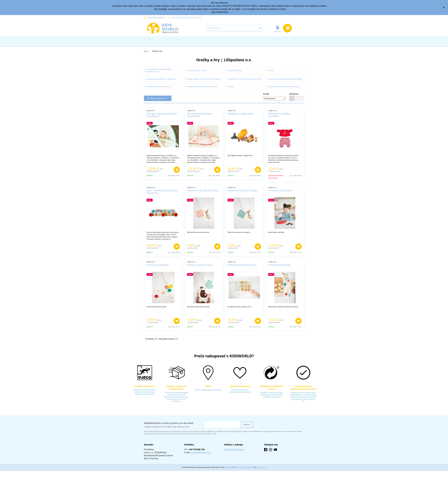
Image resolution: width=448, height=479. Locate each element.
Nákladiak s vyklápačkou (241, 114)
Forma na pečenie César (200, 265)
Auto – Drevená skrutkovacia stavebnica (162, 192)
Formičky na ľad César (280, 190)
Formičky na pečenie (158, 265)
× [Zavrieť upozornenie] (444, 7)
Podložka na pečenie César (242, 265)
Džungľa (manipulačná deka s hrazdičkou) (162, 115)
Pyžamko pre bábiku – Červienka (280, 115)
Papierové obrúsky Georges (242, 190)
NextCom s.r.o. (261, 467)
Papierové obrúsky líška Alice (203, 190)
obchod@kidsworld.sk (156, 17)
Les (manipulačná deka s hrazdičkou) (200, 115)
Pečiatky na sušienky (279, 265)
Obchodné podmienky (234, 449)
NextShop (229, 467)
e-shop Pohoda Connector (244, 467)
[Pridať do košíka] (177, 170)
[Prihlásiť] (278, 29)
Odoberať (247, 425)
